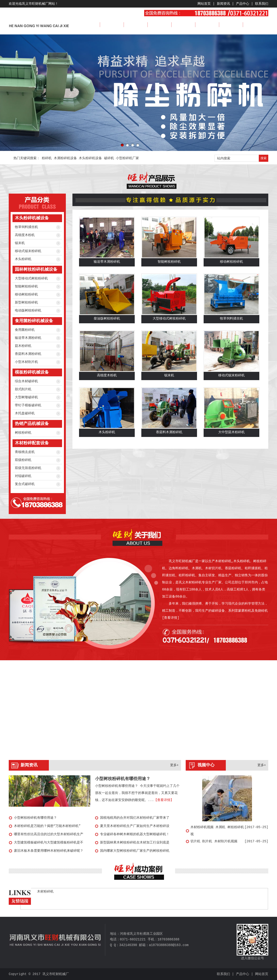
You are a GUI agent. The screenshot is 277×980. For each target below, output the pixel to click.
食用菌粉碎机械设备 (34, 321)
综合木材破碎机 (26, 381)
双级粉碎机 (23, 460)
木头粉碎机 (23, 259)
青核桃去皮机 (25, 452)
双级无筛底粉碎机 (28, 468)
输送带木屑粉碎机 (28, 338)
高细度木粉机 (25, 235)
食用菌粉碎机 (25, 330)
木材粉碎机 (45, 892)
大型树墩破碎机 (26, 397)
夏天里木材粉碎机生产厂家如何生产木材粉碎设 (135, 826)
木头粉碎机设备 (90, 158)
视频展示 (207, 25)
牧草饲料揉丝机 (26, 227)
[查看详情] (171, 618)
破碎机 (109, 158)
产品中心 (243, 4)
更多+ (174, 765)
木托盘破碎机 (25, 413)
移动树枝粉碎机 (26, 295)
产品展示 (159, 25)
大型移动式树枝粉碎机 (31, 278)
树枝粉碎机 (23, 433)
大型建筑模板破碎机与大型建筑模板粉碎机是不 (49, 843)
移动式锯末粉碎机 (28, 251)
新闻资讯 (223, 4)
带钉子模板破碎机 (28, 405)
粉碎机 (47, 158)
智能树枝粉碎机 (26, 287)
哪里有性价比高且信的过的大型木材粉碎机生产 (49, 834)
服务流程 (231, 25)
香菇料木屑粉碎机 (28, 354)
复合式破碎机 (25, 484)
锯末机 (20, 243)
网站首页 (204, 4)
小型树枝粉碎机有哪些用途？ (123, 779)
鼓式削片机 (23, 389)
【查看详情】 (164, 800)
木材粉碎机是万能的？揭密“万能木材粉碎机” (47, 826)
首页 (88, 25)
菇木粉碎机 (23, 346)
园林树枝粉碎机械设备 (36, 270)
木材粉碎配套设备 (32, 443)
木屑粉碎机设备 (65, 158)
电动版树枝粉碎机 (28, 311)
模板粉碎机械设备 (32, 372)
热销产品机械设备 (32, 424)
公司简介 (112, 25)
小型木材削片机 (26, 362)
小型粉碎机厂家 (127, 158)
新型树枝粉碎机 (26, 303)
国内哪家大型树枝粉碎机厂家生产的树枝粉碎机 (135, 851)
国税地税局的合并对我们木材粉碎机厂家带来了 (135, 818)
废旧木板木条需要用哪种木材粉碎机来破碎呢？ (49, 851)
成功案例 (183, 25)
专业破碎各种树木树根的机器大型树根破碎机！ (135, 834)
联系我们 (262, 4)
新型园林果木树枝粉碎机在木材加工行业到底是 (135, 843)
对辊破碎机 (23, 476)
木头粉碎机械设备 (32, 218)
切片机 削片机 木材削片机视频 (214, 841)
